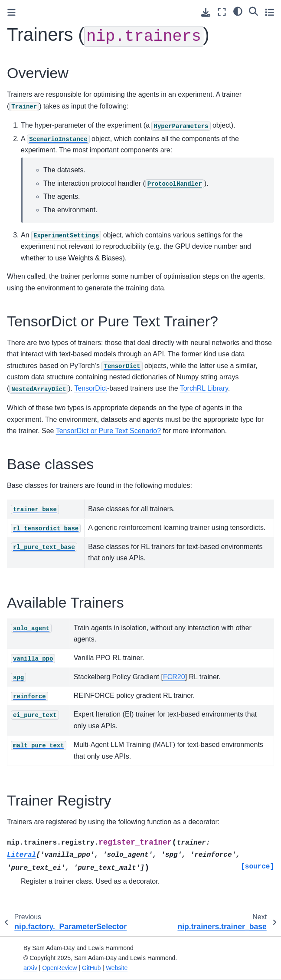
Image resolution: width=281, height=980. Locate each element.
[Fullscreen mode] (222, 12)
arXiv (30, 968)
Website (117, 968)
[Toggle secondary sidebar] (270, 12)
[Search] (253, 11)
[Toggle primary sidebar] (11, 12)
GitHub (91, 968)
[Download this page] (206, 12)
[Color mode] (238, 11)
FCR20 (174, 677)
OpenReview (59, 968)
